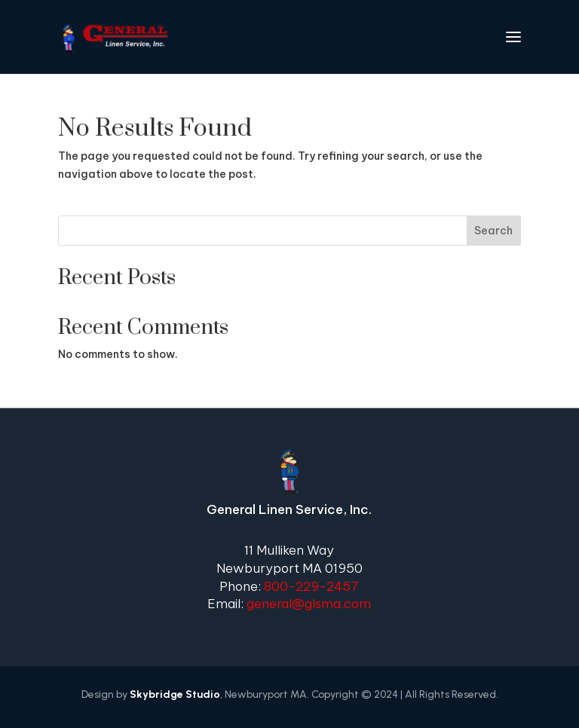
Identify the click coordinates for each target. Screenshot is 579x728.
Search (493, 231)
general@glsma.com (309, 604)
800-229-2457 (311, 586)
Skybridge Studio (175, 694)
